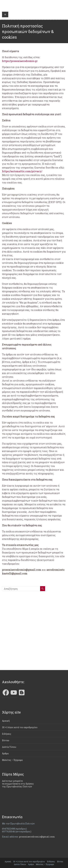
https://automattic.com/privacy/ (22, 171)
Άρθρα (5, 753)
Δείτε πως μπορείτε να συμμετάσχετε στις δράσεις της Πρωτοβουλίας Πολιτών (18, 784)
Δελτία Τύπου (9, 747)
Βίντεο (6, 740)
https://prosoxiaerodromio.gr (20, 61)
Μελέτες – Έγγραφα (12, 760)
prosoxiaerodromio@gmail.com (37, 837)
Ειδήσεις (7, 734)
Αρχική (6, 721)
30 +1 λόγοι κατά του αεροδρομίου (20, 727)
